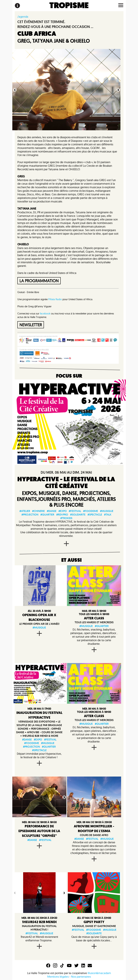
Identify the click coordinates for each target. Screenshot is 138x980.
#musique (107, 511)
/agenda (23, 17)
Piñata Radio (55, 299)
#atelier (25, 511)
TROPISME (69, 6)
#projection (30, 515)
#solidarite (78, 515)
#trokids (66, 518)
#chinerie (38, 511)
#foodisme (91, 511)
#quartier (47, 515)
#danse (52, 511)
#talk (108, 515)
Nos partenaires (81, 977)
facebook (45, 313)
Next (118, 90)
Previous (15, 90)
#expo (63, 511)
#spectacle (95, 515)
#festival (75, 511)
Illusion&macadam (99, 973)
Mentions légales (58, 977)
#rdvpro (62, 515)
